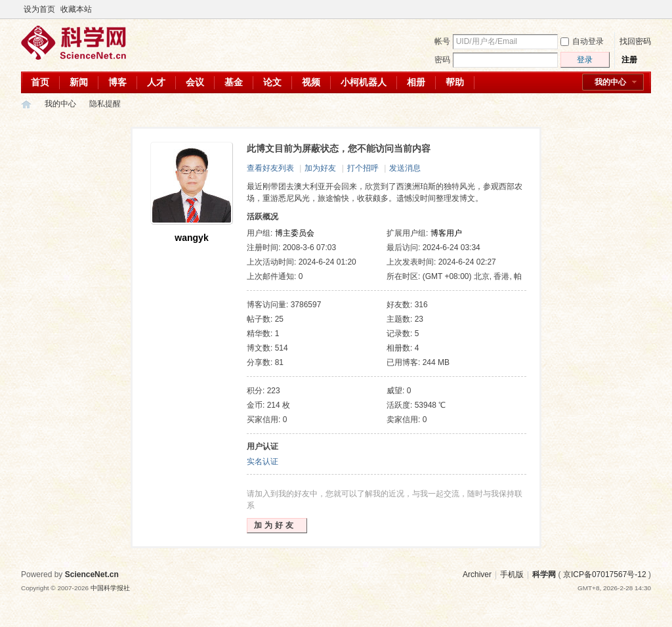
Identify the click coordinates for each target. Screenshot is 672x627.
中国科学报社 (110, 588)
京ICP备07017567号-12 (605, 574)
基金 (234, 82)
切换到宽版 (643, 9)
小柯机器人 (364, 82)
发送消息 (405, 168)
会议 (195, 82)
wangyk (191, 238)
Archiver (477, 574)
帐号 (442, 41)
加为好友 (320, 168)
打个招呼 (363, 168)
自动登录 (582, 41)
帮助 (455, 82)
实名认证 (262, 462)
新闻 (79, 82)
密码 (442, 60)
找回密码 (635, 41)
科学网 (26, 104)
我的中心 (610, 82)
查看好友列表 (270, 168)
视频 (311, 82)
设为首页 (39, 9)
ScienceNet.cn (92, 574)
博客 (117, 82)
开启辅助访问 (633, 9)
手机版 (512, 574)
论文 (272, 82)
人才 (156, 82)
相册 (416, 82)
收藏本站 (76, 9)
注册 (629, 60)
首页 (40, 82)
